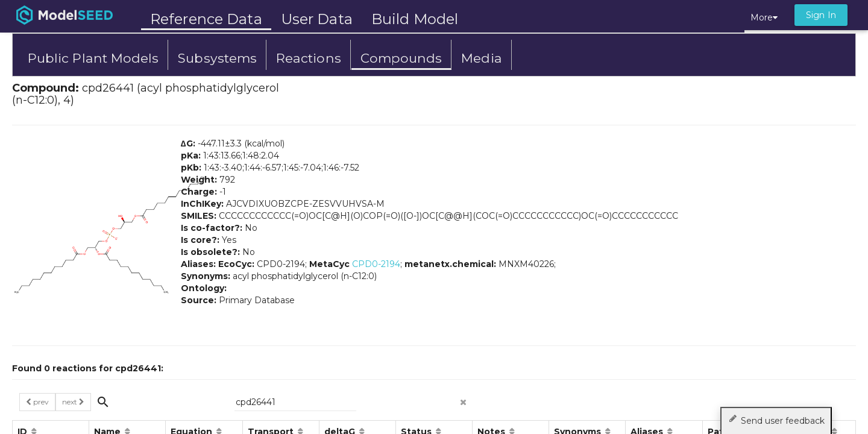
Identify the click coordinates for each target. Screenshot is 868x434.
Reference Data (206, 19)
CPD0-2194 (376, 264)
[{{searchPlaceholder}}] (295, 402)
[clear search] (464, 398)
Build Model (415, 19)
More (764, 17)
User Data (317, 19)
